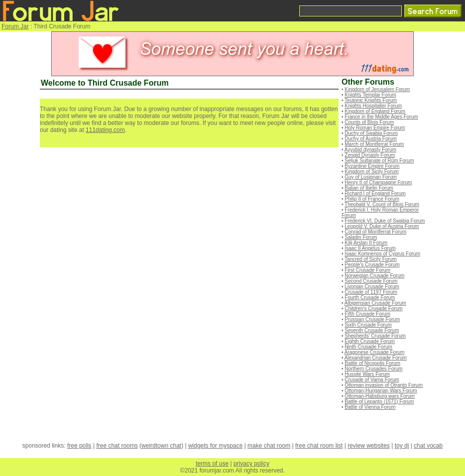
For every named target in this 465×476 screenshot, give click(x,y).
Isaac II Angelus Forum (370, 248)
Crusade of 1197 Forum (371, 292)
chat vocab (428, 446)
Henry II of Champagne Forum (378, 182)
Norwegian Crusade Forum (374, 276)
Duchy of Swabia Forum (371, 133)
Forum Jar (15, 26)
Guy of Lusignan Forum (371, 177)
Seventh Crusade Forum (372, 330)
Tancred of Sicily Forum (370, 259)
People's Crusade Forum (372, 265)
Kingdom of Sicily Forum (371, 172)
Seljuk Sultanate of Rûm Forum (379, 161)
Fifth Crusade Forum (367, 314)
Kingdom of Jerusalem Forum (377, 89)
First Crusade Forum (367, 270)
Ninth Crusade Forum (368, 347)
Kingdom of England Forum (375, 111)
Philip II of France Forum (372, 199)
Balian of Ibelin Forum (369, 188)
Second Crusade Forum (371, 281)
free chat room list (319, 446)
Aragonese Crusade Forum (375, 352)
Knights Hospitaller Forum (373, 106)
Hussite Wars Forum (367, 374)
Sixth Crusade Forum (368, 325)
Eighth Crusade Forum (370, 341)
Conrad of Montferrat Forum (375, 232)
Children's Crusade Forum (373, 308)
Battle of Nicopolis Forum (372, 363)
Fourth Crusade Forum (370, 297)
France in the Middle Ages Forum (381, 117)
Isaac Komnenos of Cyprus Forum (382, 254)
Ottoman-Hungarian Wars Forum (381, 391)
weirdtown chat (161, 446)
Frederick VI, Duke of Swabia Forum (385, 221)
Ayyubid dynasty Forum (370, 150)
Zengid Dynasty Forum (370, 155)
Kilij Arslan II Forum (366, 243)
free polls (79, 446)
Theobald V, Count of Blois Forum (382, 204)
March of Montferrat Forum (374, 144)
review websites (369, 446)
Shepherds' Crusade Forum (375, 336)
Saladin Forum (361, 237)
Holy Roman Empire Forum (375, 128)
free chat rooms (117, 446)
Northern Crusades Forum (373, 369)
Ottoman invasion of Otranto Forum (384, 385)
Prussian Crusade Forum (372, 319)
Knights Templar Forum (370, 95)
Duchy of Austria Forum (370, 139)
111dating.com (105, 130)
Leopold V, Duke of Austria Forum (382, 226)
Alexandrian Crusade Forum (376, 358)
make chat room (269, 446)
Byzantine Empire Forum (372, 166)
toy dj (402, 446)
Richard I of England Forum (375, 193)
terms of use (212, 464)
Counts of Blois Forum (369, 122)
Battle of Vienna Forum (370, 407)
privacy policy (251, 464)
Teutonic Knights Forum (371, 100)
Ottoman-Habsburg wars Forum (380, 396)
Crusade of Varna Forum (372, 380)
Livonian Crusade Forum (372, 287)
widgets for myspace (215, 446)
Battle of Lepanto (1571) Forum (379, 402)
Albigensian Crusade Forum (375, 303)
